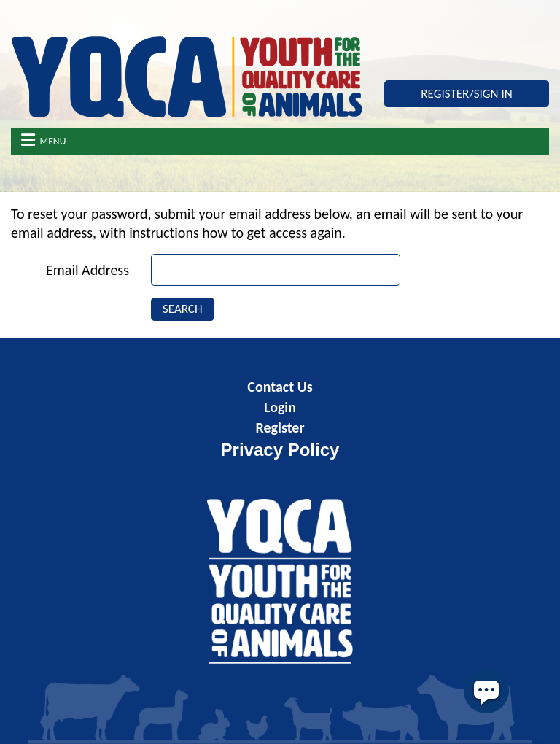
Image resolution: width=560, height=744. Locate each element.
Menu (44, 140)
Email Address (87, 270)
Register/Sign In (466, 94)
